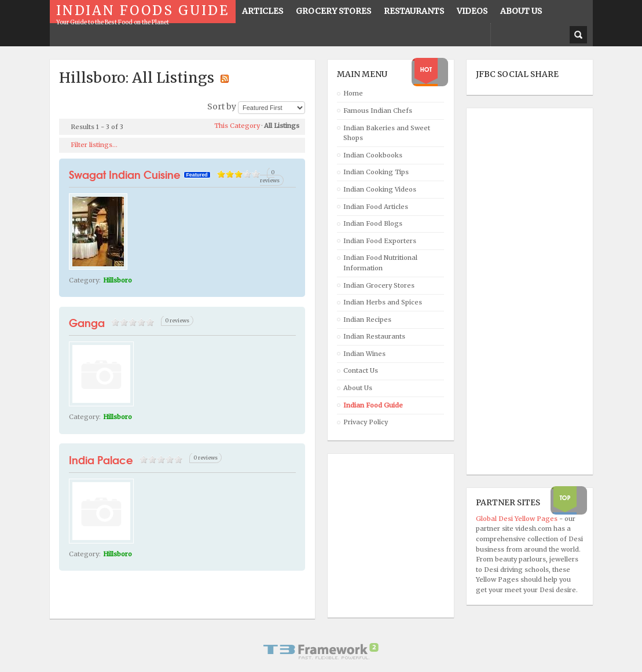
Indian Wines (364, 354)
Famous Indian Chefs (378, 111)
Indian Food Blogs (373, 223)
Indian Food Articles (376, 207)
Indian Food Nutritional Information (380, 263)
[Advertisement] (522, 292)
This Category (237, 126)
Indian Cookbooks (373, 155)
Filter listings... (94, 145)
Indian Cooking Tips (376, 172)
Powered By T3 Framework (321, 651)
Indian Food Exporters (380, 241)
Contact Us (361, 370)
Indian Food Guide (373, 405)
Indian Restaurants (374, 336)
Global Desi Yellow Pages (518, 519)
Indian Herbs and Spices (383, 302)
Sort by (222, 107)
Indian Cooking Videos (380, 189)
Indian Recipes (367, 320)
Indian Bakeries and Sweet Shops (387, 133)
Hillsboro (118, 280)
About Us (358, 388)
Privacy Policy (366, 422)
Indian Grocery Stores (379, 285)
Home (353, 93)
